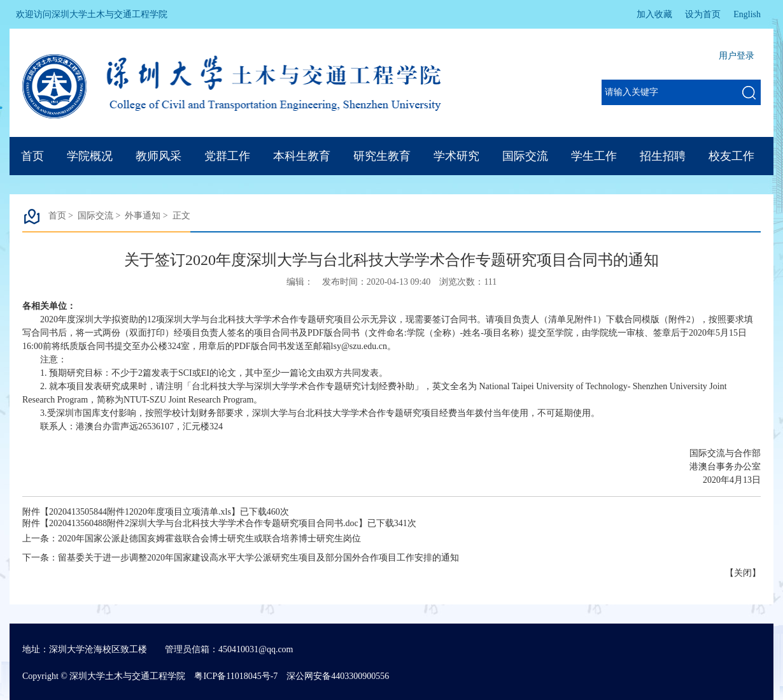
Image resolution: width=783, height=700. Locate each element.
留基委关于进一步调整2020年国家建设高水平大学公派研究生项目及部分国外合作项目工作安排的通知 (258, 558)
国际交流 (525, 156)
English (747, 14)
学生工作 (594, 156)
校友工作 (731, 156)
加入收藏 (654, 14)
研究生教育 (382, 156)
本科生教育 (302, 156)
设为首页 (703, 14)
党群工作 (227, 156)
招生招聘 (663, 156)
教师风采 (159, 156)
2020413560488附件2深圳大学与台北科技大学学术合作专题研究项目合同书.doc (204, 523)
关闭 (743, 573)
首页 (32, 156)
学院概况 (90, 156)
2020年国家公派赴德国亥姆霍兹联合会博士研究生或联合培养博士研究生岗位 (209, 539)
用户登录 (737, 56)
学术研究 (456, 156)
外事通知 (143, 216)
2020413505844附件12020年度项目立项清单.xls (140, 512)
